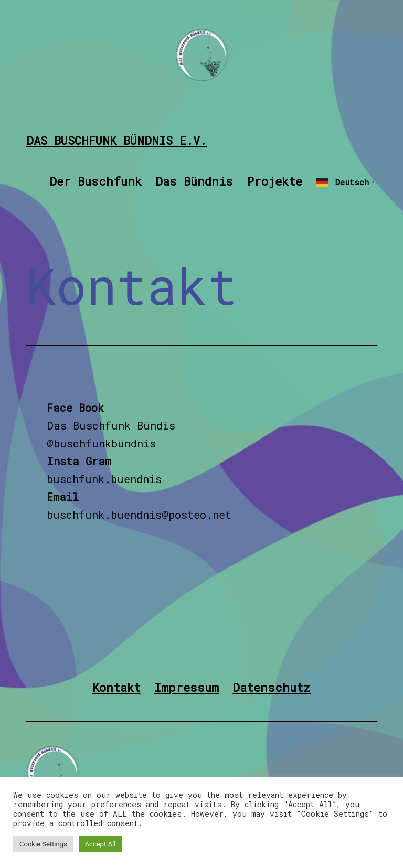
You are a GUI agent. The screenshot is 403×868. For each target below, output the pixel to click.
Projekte (275, 181)
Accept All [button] (100, 844)
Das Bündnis (194, 181)
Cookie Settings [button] (43, 844)
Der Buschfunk (96, 181)
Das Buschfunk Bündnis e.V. (116, 140)
